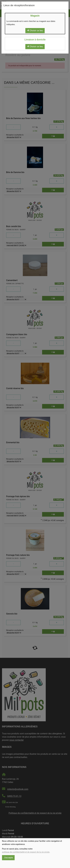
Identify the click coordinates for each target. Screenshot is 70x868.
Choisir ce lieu (35, 31)
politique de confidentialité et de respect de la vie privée (26, 852)
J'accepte (8, 858)
